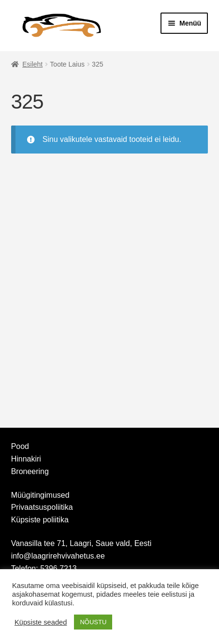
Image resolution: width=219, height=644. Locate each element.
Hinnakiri (26, 459)
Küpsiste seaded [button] (41, 622)
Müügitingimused (40, 495)
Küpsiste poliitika (40, 520)
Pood (20, 446)
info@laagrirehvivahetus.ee (58, 556)
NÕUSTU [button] (93, 622)
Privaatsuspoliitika (42, 507)
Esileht (32, 64)
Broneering (30, 471)
